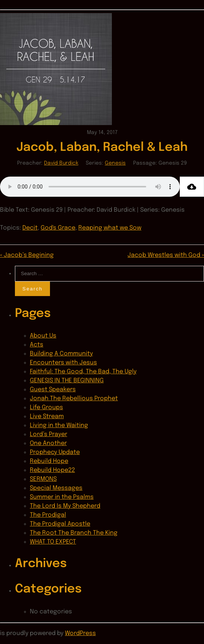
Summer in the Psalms (62, 497)
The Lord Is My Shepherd (65, 506)
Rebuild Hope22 (52, 470)
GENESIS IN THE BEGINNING (67, 381)
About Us (43, 336)
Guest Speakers (53, 390)
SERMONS (43, 479)
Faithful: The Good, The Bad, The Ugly (83, 372)
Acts (37, 345)
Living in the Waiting (59, 425)
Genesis (115, 163)
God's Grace (58, 228)
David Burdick (61, 163)
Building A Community (61, 354)
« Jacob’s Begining (27, 255)
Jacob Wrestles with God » (166, 255)
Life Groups (46, 407)
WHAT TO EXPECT (53, 542)
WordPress (80, 633)
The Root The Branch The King (74, 533)
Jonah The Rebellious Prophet (74, 399)
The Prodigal (48, 515)
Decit (30, 228)
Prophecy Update (55, 452)
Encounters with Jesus (63, 363)
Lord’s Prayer (48, 434)
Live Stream (47, 416)
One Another (48, 443)
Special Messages (56, 488)
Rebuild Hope (49, 461)
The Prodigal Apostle (60, 524)
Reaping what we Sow (110, 228)
